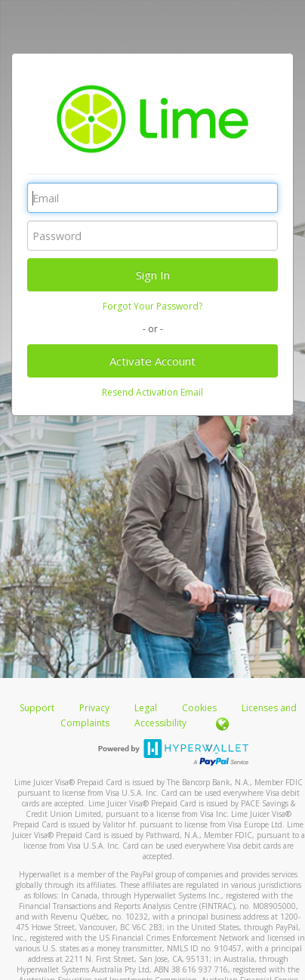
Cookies (199, 708)
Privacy (94, 708)
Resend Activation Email (152, 392)
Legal (146, 708)
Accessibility (160, 723)
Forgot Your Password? (152, 306)
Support (37, 708)
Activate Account (152, 361)
